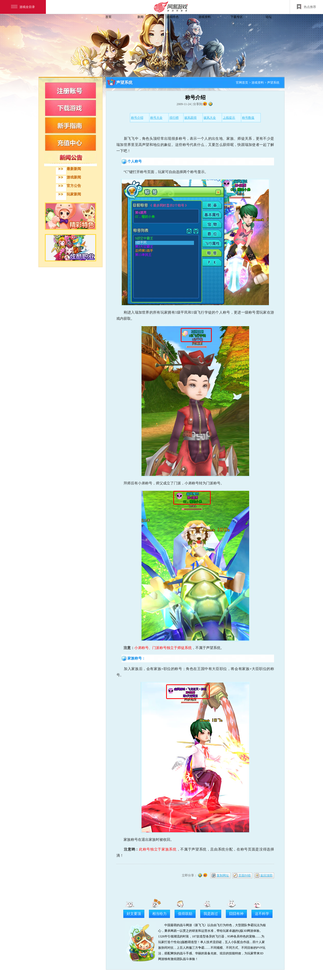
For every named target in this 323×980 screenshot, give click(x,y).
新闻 (140, 17)
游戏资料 (205, 17)
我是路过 (211, 914)
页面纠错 (245, 875)
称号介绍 (137, 118)
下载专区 (237, 17)
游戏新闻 (74, 177)
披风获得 (190, 118)
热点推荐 (306, 7)
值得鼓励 (185, 914)
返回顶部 (266, 875)
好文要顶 (134, 914)
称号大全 (156, 118)
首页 (108, 17)
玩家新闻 (74, 194)
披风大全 (210, 118)
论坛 (269, 17)
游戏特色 (173, 17)
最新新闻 (74, 169)
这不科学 (262, 914)
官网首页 (242, 83)
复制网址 (223, 875)
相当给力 (159, 914)
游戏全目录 (23, 7)
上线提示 (229, 118)
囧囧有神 (236, 914)
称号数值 (248, 118)
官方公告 (74, 186)
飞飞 (73, 26)
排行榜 (174, 118)
